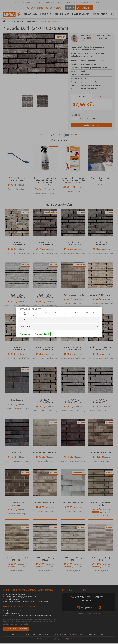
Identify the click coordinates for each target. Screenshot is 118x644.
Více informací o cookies (24, 320)
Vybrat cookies (21, 327)
